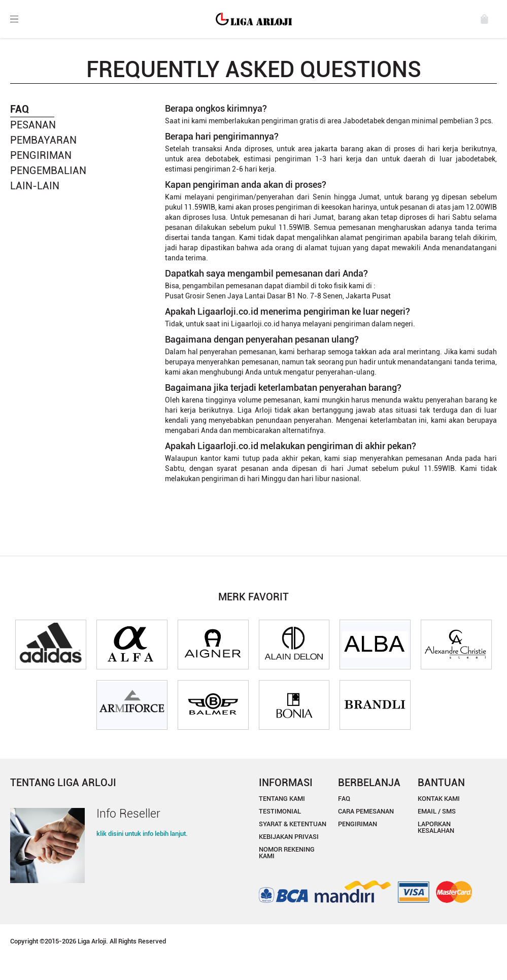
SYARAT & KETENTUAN (293, 824)
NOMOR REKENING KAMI (287, 853)
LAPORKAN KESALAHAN (436, 827)
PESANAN (33, 125)
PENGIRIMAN (41, 155)
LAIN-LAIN (35, 186)
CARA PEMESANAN (366, 811)
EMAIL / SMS (437, 811)
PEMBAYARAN (43, 140)
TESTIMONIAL (280, 811)
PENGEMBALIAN (48, 171)
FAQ (344, 799)
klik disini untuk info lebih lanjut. (142, 834)
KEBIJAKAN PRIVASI (289, 837)
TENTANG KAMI (282, 799)
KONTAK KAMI (439, 799)
